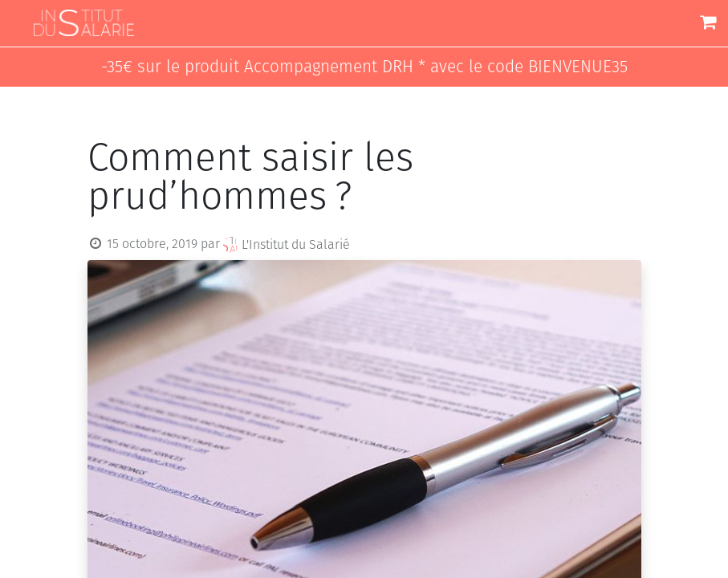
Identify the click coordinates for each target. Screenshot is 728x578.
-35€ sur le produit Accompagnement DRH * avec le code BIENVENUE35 (364, 67)
